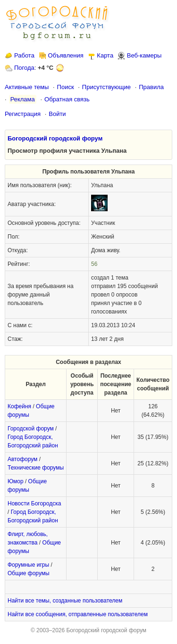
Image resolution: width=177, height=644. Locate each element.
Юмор (16, 481)
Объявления (66, 55)
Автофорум (22, 459)
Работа (24, 55)
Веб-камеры (144, 55)
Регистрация (23, 114)
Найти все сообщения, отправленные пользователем (78, 614)
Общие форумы (29, 573)
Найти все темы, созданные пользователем (65, 601)
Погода (24, 68)
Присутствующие (106, 87)
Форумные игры (28, 565)
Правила (151, 87)
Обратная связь (67, 99)
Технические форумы (36, 468)
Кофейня (19, 406)
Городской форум (31, 429)
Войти (57, 114)
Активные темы (27, 87)
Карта (105, 55)
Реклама (23, 99)
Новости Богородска (34, 504)
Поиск (66, 87)
